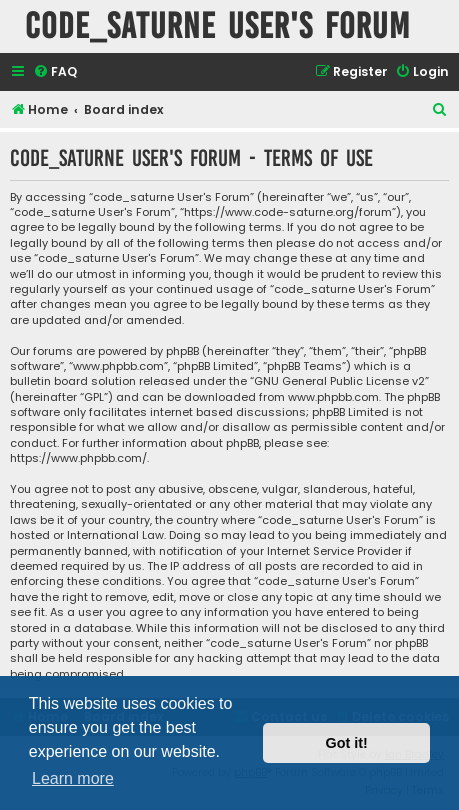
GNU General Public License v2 (339, 381)
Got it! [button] (347, 743)
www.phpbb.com (333, 397)
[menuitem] (55, 72)
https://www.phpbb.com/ (78, 458)
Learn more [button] (73, 778)
